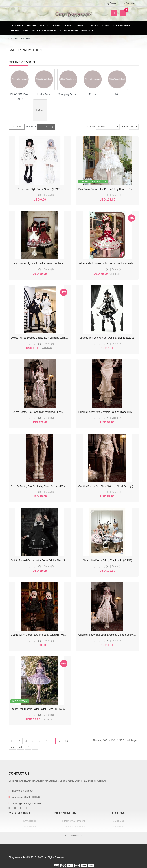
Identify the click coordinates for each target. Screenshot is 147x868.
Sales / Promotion (44, 31)
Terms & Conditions (75, 827)
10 (67, 741)
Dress (92, 94)
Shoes (15, 31)
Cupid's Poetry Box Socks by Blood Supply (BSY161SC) (42, 486)
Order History (29, 827)
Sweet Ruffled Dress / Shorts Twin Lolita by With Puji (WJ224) (45, 338)
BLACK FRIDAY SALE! (19, 97)
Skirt (117, 94)
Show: (125, 127)
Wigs (26, 31)
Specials (119, 827)
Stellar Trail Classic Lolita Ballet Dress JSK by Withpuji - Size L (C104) (50, 709)
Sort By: (91, 127)
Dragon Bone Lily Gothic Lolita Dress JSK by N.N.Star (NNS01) (46, 263)
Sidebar (17, 127)
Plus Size (87, 31)
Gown (105, 26)
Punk (80, 26)
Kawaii (69, 26)
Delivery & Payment (74, 821)
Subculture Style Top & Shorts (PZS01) (40, 189)
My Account (29, 821)
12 (21, 747)
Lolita (44, 26)
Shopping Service (68, 94)
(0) (40, 195)
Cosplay (93, 26)
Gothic (57, 26)
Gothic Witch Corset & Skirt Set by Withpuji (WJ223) (40, 635)
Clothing (17, 26)
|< (12, 741)
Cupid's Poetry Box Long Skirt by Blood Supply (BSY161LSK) (45, 412)
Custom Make (69, 31)
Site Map (119, 821)
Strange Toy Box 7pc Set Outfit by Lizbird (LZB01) (107, 338)
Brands (31, 26)
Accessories (121, 26)
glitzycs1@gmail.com (30, 803)
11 (13, 747)
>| (35, 747)
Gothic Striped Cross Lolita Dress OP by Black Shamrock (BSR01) (48, 560)
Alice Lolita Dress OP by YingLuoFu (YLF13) (107, 560)
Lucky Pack (44, 94)
